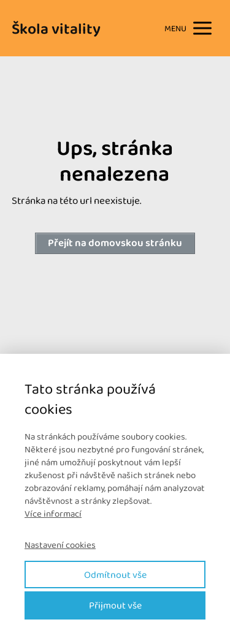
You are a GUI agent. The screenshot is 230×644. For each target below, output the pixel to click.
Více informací (53, 514)
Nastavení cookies (60, 545)
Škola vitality (56, 28)
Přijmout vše (115, 605)
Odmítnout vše (115, 575)
